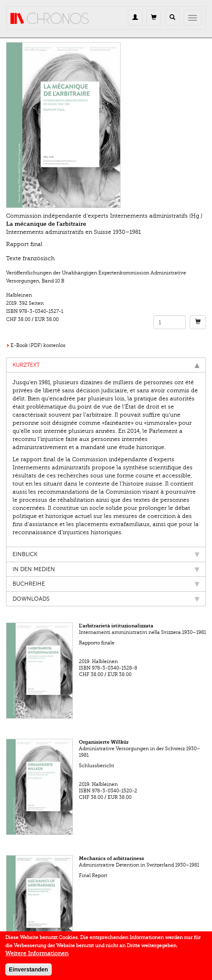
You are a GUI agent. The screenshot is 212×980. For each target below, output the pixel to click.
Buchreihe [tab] (106, 584)
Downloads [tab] (106, 599)
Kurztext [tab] (106, 365)
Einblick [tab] (106, 554)
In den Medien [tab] (106, 569)
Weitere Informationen (37, 956)
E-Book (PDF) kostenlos (38, 345)
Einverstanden (28, 972)
